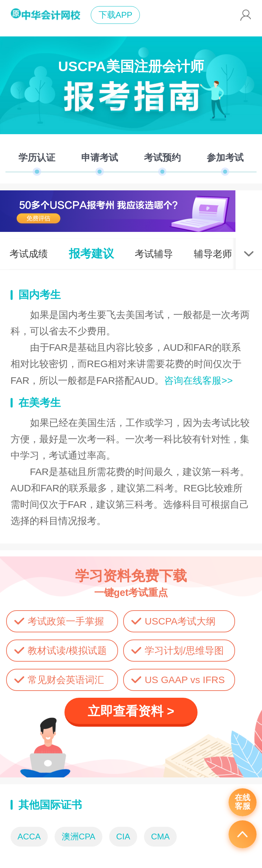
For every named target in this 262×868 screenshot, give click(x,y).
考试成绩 (29, 254)
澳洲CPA (79, 837)
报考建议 (91, 254)
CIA (123, 837)
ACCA (29, 837)
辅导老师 (213, 254)
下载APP (115, 15)
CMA (161, 837)
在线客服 (243, 802)
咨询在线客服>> (198, 380)
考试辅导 (154, 254)
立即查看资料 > (131, 711)
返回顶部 (243, 834)
